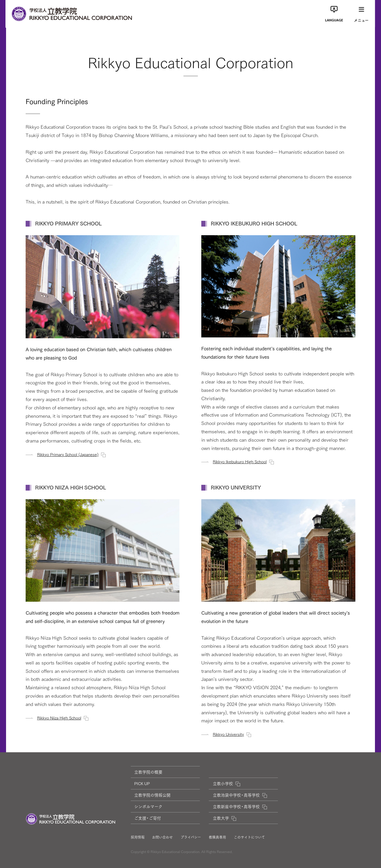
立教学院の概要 (148, 772)
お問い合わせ (162, 837)
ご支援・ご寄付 (148, 818)
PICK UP (142, 783)
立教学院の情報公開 (152, 795)
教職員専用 (217, 837)
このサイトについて (249, 837)
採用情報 (138, 837)
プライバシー (191, 837)
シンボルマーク (148, 806)
